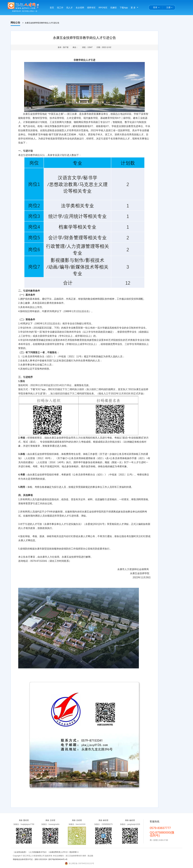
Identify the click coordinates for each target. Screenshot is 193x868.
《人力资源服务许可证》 (38, 852)
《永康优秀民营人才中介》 (59, 852)
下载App (124, 8)
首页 (52, 8)
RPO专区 (103, 8)
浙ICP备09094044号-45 (58, 859)
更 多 (133, 8)
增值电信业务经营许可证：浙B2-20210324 (30, 859)
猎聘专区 (91, 8)
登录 (155, 7)
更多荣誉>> (74, 852)
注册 (168, 7)
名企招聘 (80, 8)
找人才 (70, 8)
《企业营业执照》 (20, 852)
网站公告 (15, 23)
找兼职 (114, 8)
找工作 (60, 8)
